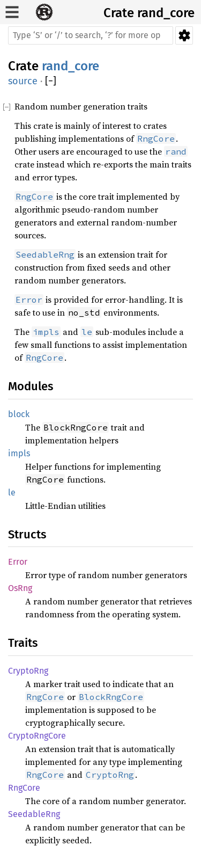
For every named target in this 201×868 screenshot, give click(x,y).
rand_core (166, 13)
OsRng (20, 588)
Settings (184, 35)
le (12, 493)
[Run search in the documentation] (91, 35)
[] (51, 81)
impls (19, 453)
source (23, 81)
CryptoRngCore (37, 736)
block (19, 414)
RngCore (24, 788)
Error (18, 562)
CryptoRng (28, 671)
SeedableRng (34, 814)
